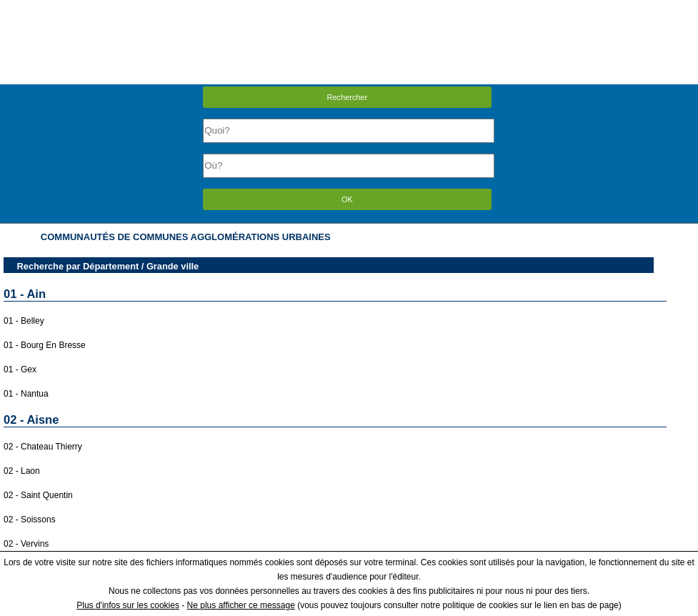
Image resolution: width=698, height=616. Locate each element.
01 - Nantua (26, 394)
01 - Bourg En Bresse (45, 345)
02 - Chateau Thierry (43, 447)
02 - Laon (22, 471)
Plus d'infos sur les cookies (128, 605)
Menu (349, 10)
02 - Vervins (26, 544)
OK (347, 199)
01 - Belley (24, 321)
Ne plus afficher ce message (241, 605)
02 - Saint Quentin (38, 495)
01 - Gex (20, 369)
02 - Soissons (30, 520)
